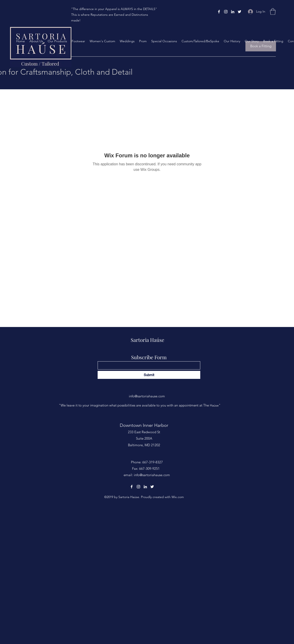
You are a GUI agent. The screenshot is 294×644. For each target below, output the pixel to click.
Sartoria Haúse (147, 340)
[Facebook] (219, 12)
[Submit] (149, 375)
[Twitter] (239, 12)
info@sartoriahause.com (147, 396)
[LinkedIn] (233, 12)
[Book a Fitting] (261, 46)
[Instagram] (226, 12)
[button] (273, 12)
